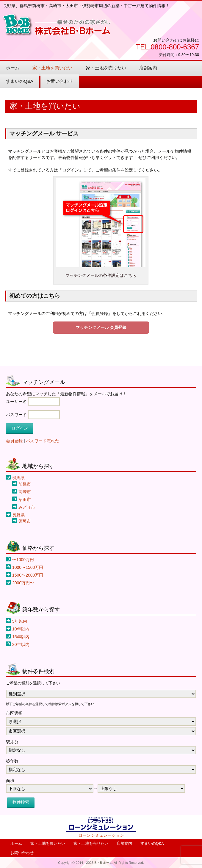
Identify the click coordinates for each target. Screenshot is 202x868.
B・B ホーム (57, 25)
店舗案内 (148, 68)
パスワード (16, 415)
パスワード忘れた (43, 441)
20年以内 (21, 644)
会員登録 (14, 441)
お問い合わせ (60, 81)
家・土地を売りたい (106, 68)
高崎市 (25, 492)
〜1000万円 (23, 560)
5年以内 (20, 621)
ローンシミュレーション (101, 835)
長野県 (18, 515)
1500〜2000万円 (28, 575)
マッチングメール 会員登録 (101, 327)
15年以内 (21, 637)
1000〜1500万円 (28, 567)
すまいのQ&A (20, 81)
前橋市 (25, 484)
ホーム (13, 68)
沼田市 (25, 499)
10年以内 (21, 629)
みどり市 (27, 507)
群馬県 (18, 478)
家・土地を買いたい (53, 68)
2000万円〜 (23, 583)
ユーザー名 (16, 402)
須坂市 (25, 521)
